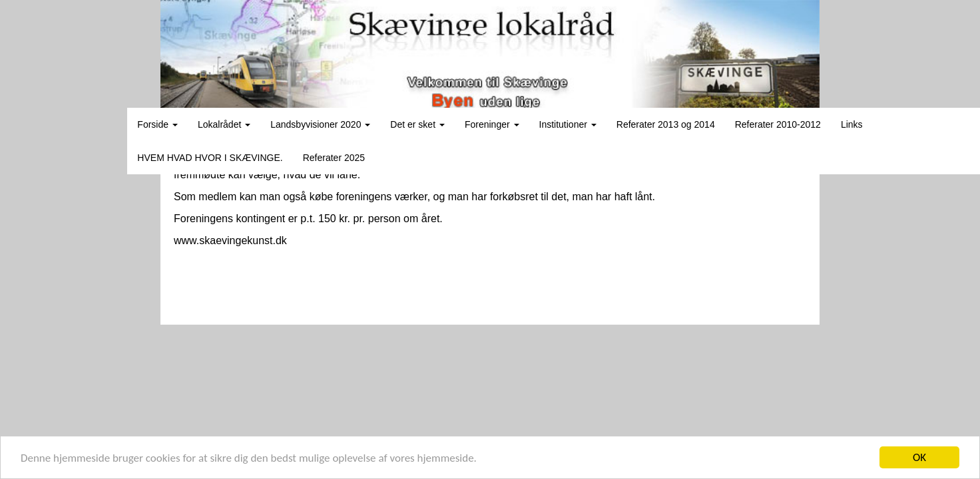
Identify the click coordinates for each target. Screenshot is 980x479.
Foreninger (492, 124)
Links (852, 124)
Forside (157, 124)
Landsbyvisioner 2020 (320, 124)
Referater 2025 (334, 158)
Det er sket (417, 124)
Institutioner (568, 124)
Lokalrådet (224, 124)
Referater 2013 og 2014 (666, 124)
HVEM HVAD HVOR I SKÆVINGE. (210, 158)
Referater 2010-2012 (778, 124)
